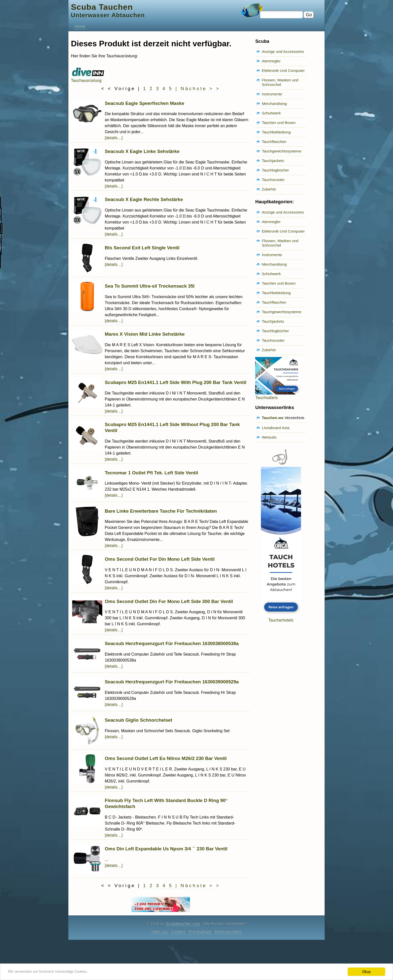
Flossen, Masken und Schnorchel (280, 82)
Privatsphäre (200, 932)
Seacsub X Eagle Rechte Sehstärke (144, 199)
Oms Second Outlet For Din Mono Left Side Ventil (160, 559)
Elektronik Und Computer (283, 70)
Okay (366, 972)
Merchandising (274, 104)
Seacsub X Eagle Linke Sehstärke (142, 151)
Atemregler (271, 61)
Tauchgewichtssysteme (281, 151)
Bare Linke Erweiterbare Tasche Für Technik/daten (161, 511)
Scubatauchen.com (183, 924)
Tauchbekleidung (276, 132)
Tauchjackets (273, 161)
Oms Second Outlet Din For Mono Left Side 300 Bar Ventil (169, 601)
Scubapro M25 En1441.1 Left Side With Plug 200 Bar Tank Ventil (176, 382)
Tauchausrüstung (88, 78)
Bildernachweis (228, 932)
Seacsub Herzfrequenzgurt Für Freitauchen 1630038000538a (172, 643)
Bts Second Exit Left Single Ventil (142, 248)
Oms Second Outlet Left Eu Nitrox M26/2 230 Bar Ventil (166, 758)
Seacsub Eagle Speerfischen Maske (144, 103)
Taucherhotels (281, 618)
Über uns (160, 932)
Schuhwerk (271, 113)
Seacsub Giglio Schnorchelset (138, 720)
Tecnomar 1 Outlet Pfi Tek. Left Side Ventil (151, 473)
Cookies (178, 932)
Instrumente (272, 94)
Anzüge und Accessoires (283, 51)
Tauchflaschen (274, 142)
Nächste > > (200, 88)
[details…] (114, 138)
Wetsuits (269, 437)
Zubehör (269, 189)
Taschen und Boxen (279, 123)
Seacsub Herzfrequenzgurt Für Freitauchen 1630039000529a (172, 682)
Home (80, 27)
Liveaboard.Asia (275, 428)
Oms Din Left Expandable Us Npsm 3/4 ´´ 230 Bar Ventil (166, 849)
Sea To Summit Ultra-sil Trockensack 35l (150, 286)
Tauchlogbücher (275, 170)
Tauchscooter (273, 180)
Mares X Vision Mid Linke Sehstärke (145, 334)
